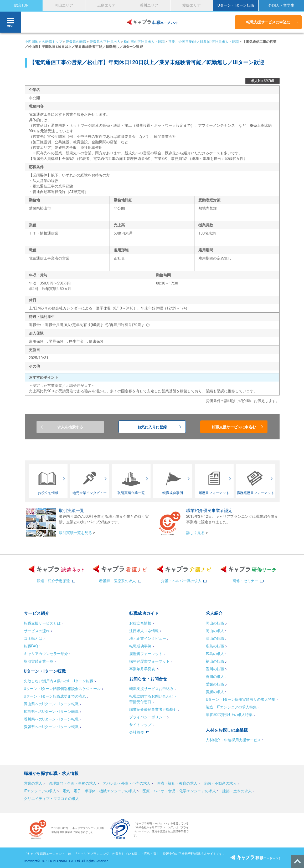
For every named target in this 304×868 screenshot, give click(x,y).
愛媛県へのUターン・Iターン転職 (51, 727)
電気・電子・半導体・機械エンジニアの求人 (99, 791)
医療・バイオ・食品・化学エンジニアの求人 (179, 791)
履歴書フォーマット (146, 654)
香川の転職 (215, 669)
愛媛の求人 (215, 692)
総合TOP (21, 5)
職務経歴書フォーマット (150, 661)
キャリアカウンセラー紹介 (46, 654)
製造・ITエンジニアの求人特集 (231, 707)
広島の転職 (215, 646)
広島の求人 (215, 654)
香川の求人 (215, 677)
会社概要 (137, 732)
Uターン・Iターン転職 (236, 5)
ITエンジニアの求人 (40, 791)
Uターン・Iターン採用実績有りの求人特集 (241, 699)
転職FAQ (31, 646)
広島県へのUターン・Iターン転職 (51, 712)
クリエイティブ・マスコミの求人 (51, 799)
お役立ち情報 (140, 623)
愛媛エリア (192, 5)
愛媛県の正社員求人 (105, 42)
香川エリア (149, 5)
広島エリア (106, 5)
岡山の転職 (215, 623)
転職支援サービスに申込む (268, 22)
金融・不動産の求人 (220, 783)
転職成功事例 (140, 646)
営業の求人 (33, 783)
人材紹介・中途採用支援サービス (233, 740)
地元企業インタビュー (148, 638)
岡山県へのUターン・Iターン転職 (51, 704)
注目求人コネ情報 (144, 631)
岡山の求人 (215, 631)
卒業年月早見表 (143, 669)
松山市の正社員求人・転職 (144, 42)
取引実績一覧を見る (75, 533)
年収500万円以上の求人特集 (229, 715)
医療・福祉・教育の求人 (177, 783)
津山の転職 (215, 638)
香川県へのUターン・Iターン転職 (51, 719)
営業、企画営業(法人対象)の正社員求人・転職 (203, 42)
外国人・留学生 (281, 5)
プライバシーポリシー (148, 717)
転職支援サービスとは (42, 623)
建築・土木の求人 (237, 791)
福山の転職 (215, 661)
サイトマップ (140, 725)
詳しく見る (195, 533)
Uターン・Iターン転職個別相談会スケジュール (62, 689)
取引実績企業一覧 (39, 661)
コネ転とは (33, 638)
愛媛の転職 (215, 684)
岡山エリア (64, 5)
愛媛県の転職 (76, 42)
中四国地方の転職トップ (43, 42)
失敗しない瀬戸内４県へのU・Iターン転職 (59, 681)
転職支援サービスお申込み (151, 689)
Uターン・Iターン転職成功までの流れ (55, 696)
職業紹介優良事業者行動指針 (153, 709)
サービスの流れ (37, 631)
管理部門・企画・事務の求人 (73, 783)
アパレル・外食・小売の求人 (127, 783)
